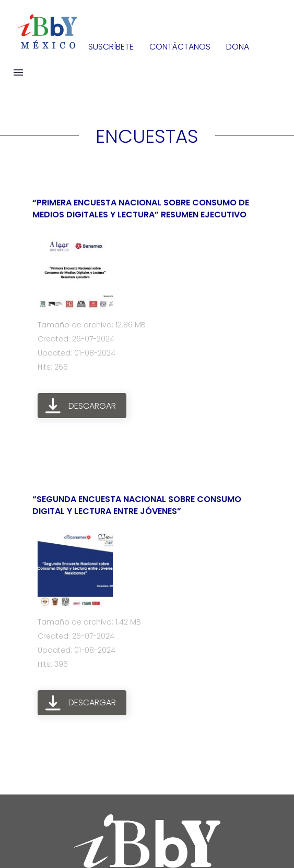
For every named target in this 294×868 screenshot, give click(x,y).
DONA (238, 47)
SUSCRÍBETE (111, 47)
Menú (18, 72)
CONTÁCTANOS (180, 47)
